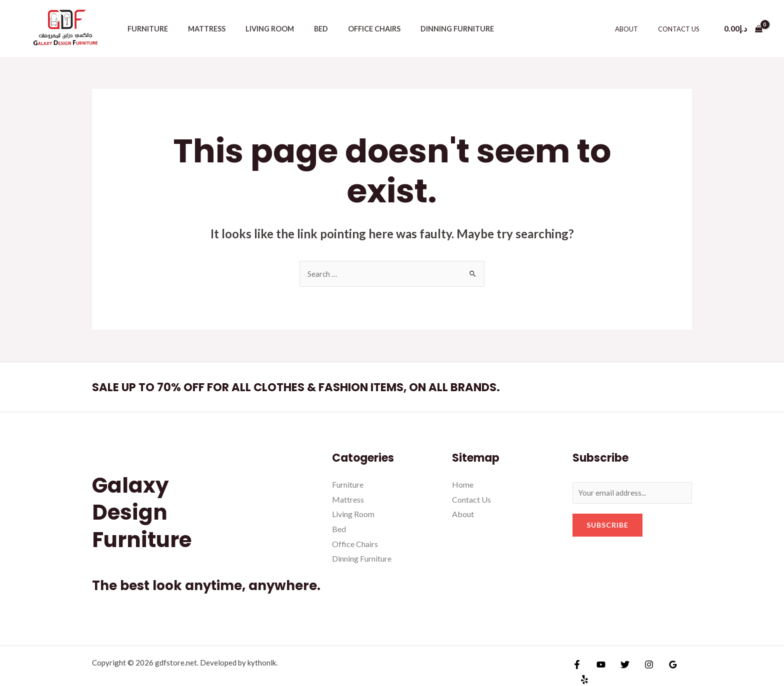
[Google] (663, 668)
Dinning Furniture (426, 29)
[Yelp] (684, 668)
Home (463, 485)
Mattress (198, 29)
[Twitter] (620, 668)
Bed (301, 29)
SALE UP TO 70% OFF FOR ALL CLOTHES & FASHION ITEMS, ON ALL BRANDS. (331, 387)
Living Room (256, 29)
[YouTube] (598, 668)
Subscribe (607, 526)
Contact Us (682, 29)
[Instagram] (641, 668)
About (637, 29)
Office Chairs (349, 29)
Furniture (145, 29)
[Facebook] (577, 668)
